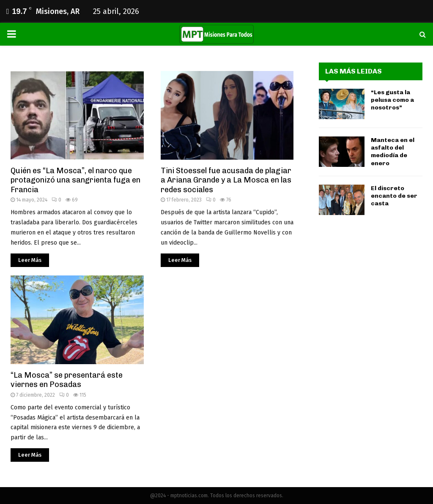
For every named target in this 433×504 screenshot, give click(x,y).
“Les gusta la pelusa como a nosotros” (392, 100)
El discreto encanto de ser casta (394, 196)
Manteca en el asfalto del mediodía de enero (393, 152)
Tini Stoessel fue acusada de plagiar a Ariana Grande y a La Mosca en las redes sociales (226, 180)
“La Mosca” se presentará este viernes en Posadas (67, 380)
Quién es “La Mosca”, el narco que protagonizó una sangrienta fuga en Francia (75, 180)
